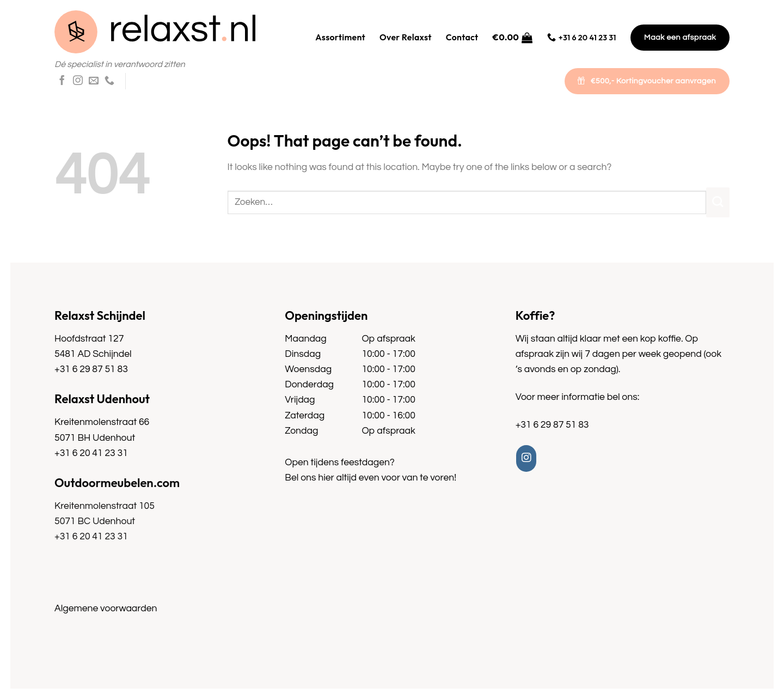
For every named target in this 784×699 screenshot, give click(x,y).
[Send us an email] (94, 81)
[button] (513, 37)
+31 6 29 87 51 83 (91, 369)
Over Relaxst (406, 37)
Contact (462, 37)
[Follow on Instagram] (78, 81)
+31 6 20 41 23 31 (91, 453)
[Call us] (109, 81)
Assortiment (340, 37)
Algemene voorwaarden (106, 609)
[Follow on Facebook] (62, 81)
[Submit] (718, 202)
